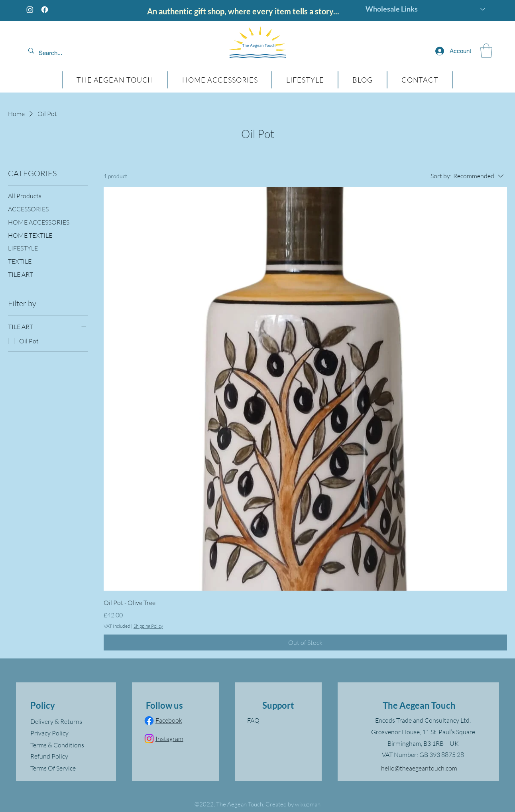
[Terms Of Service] (69, 768)
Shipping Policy (148, 626)
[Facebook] (45, 10)
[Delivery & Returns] (69, 721)
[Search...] (76, 53)
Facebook (169, 720)
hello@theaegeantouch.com (419, 768)
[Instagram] (30, 10)
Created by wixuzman (293, 804)
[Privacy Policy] (69, 733)
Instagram (169, 739)
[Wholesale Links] (426, 9)
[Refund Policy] (69, 756)
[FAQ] (278, 720)
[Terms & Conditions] (69, 745)
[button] (486, 51)
